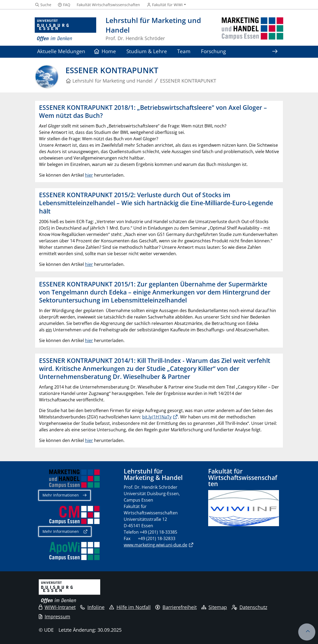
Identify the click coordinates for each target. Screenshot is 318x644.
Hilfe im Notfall (130, 607)
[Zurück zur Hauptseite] (253, 30)
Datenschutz (249, 607)
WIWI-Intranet (57, 607)
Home (105, 51)
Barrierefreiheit (176, 607)
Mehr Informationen (61, 495)
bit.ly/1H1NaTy (157, 417)
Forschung (213, 51)
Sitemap (214, 607)
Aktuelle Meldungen (61, 51)
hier (89, 175)
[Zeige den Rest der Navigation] (275, 52)
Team (184, 51)
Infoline (92, 607)
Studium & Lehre (147, 51)
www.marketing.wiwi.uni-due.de (156, 545)
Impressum (55, 616)
